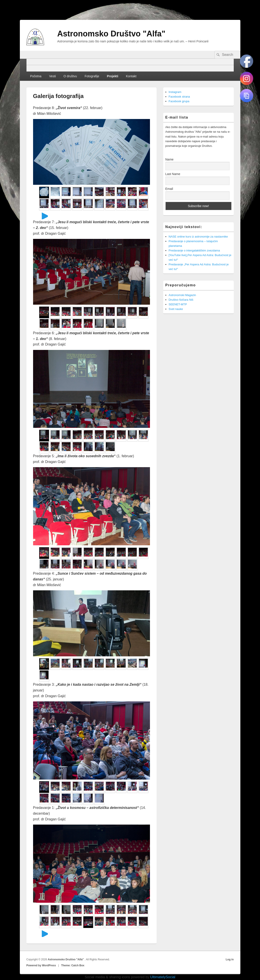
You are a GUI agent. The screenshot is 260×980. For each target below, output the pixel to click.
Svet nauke (176, 309)
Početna (36, 76)
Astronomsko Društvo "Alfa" (111, 34)
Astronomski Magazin (182, 295)
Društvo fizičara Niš (181, 300)
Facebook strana (179, 97)
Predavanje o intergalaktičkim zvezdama (194, 250)
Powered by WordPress (41, 965)
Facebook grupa (179, 101)
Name (169, 159)
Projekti (113, 76)
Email (169, 189)
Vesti (52, 76)
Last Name (173, 174)
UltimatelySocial (163, 977)
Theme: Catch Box (73, 965)
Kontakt (131, 76)
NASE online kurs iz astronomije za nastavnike (198, 237)
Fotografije (92, 76)
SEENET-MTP (178, 304)
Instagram (175, 92)
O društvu (70, 76)
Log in (230, 959)
